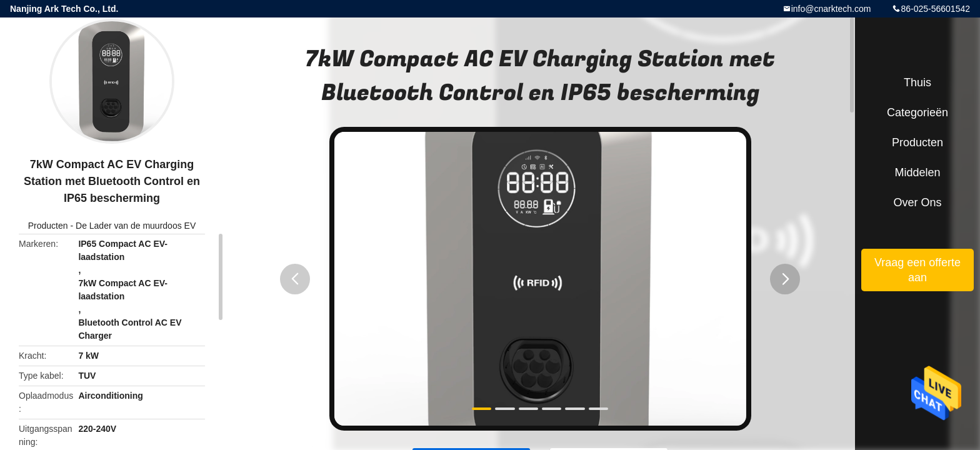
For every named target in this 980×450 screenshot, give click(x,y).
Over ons (917, 202)
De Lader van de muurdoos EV (136, 226)
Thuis (917, 82)
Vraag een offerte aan (917, 270)
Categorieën (917, 112)
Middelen (917, 172)
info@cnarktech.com (831, 9)
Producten (48, 226)
